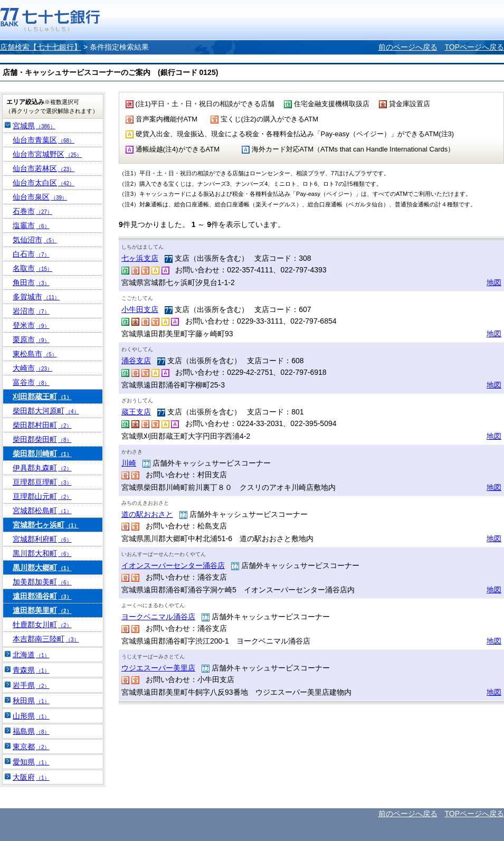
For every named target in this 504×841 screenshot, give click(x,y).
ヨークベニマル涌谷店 (158, 617)
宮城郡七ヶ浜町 (46, 525)
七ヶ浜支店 (140, 258)
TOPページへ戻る (474, 47)
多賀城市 (36, 297)
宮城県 (34, 126)
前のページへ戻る (408, 47)
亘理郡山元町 (42, 496)
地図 (494, 282)
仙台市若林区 (44, 168)
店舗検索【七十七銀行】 (41, 47)
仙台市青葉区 (44, 140)
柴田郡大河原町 (46, 411)
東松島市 (35, 354)
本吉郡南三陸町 (46, 639)
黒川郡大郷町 (42, 568)
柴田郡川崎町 (42, 453)
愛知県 (31, 762)
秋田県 (31, 701)
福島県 (31, 731)
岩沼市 (31, 311)
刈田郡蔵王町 (42, 396)
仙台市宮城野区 (47, 154)
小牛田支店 (140, 309)
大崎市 (32, 368)
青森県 (31, 670)
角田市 (31, 282)
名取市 (32, 268)
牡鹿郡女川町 (42, 625)
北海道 (31, 655)
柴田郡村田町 (42, 425)
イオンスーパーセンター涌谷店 (173, 565)
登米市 (31, 325)
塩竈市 (31, 225)
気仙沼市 (35, 240)
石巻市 (32, 211)
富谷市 (31, 382)
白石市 (31, 254)
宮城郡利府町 (42, 539)
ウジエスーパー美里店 (158, 668)
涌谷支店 (136, 361)
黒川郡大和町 (42, 553)
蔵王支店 (136, 412)
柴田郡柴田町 (42, 439)
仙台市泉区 (40, 197)
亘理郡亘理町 (42, 482)
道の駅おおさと (147, 514)
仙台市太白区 (44, 183)
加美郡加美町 (42, 582)
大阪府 (31, 777)
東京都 (31, 746)
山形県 (31, 716)
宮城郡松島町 (42, 511)
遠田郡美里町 (42, 610)
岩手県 (31, 685)
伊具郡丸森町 (42, 468)
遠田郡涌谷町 (42, 596)
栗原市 (31, 339)
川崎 (129, 463)
